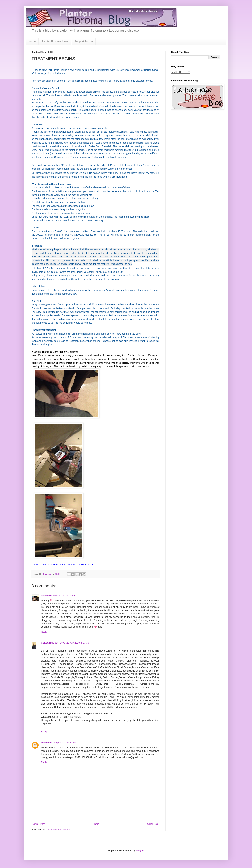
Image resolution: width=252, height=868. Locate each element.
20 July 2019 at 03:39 (78, 643)
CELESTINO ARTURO (53, 643)
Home (32, 41)
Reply (44, 632)
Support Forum (84, 41)
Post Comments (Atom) (58, 830)
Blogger (140, 850)
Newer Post (39, 824)
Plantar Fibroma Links (55, 41)
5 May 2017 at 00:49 (64, 596)
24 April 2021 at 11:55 (64, 743)
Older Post (153, 824)
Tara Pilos (46, 596)
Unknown (46, 743)
